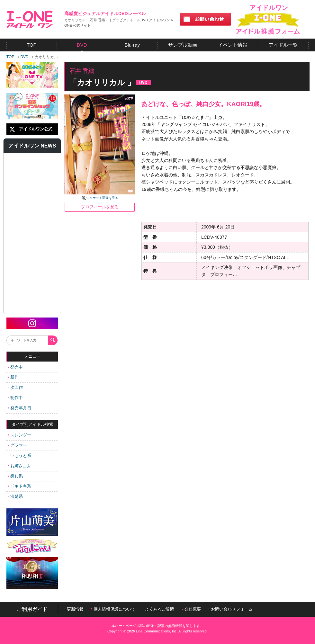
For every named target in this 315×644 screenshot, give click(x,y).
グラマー (18, 445)
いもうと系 (20, 456)
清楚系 (15, 496)
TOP (10, 57)
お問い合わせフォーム (231, 609)
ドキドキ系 (20, 486)
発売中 (15, 367)
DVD (24, 57)
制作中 (15, 398)
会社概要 (191, 609)
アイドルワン (30, 19)
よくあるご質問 (158, 609)
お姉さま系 (20, 466)
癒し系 (15, 476)
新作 (13, 377)
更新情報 (74, 609)
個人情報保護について (113, 609)
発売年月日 (20, 408)
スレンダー (20, 435)
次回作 (15, 387)
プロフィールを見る (100, 207)
